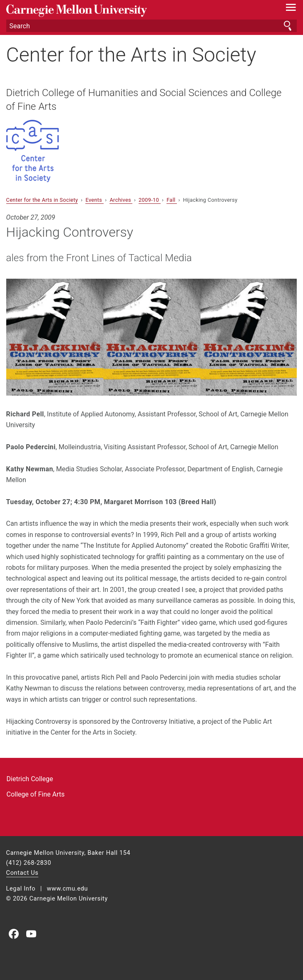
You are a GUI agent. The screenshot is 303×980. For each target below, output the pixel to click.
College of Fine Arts (36, 794)
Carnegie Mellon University (130, 11)
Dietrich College (30, 779)
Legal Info (21, 889)
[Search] (152, 26)
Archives (121, 200)
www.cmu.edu (67, 889)
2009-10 (149, 200)
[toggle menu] (291, 9)
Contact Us (22, 873)
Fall (172, 200)
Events (94, 200)
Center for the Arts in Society (131, 55)
